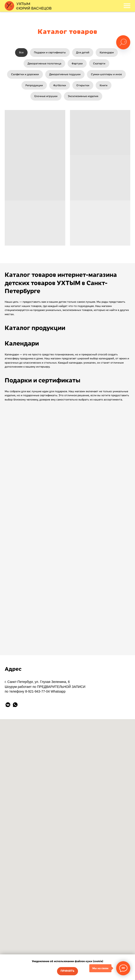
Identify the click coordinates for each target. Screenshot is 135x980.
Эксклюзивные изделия (83, 96)
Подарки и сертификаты (50, 52)
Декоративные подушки (65, 74)
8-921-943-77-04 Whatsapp (45, 691)
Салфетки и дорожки (25, 74)
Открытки (83, 85)
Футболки (60, 85)
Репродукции (34, 85)
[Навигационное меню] (127, 6)
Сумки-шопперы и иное (106, 74)
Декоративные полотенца (44, 63)
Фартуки (77, 63)
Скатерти (99, 63)
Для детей (83, 52)
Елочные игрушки (46, 96)
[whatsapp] (15, 705)
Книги (104, 85)
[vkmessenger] (8, 705)
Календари (107, 52)
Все (21, 52)
